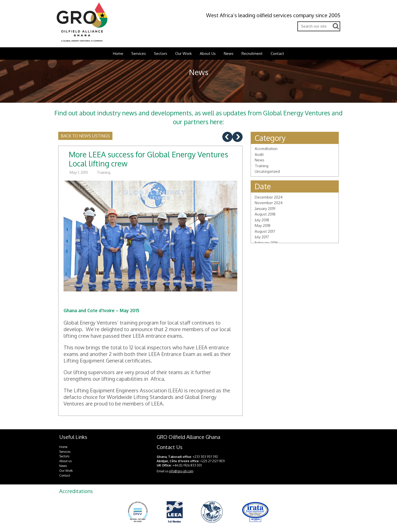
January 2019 (265, 209)
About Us (208, 54)
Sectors (161, 54)
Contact (277, 54)
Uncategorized (267, 171)
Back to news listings (85, 136)
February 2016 (266, 243)
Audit (259, 154)
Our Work (183, 54)
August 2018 (265, 214)
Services (139, 54)
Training (104, 172)
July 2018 (262, 220)
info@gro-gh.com (181, 471)
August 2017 (265, 231)
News (229, 54)
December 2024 (269, 197)
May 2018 (263, 226)
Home (118, 54)
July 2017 (262, 237)
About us (65, 461)
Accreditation (266, 149)
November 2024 (269, 203)
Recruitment (252, 54)
